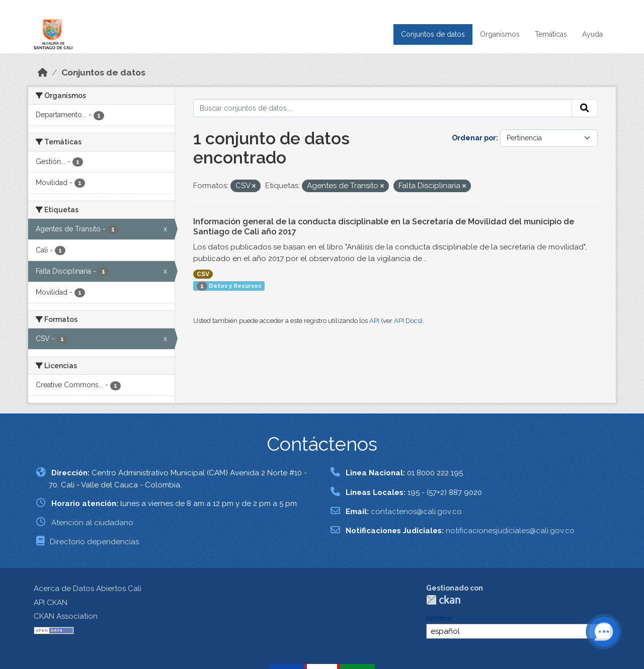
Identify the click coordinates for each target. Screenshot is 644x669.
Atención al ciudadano (92, 523)
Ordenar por (474, 138)
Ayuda (592, 34)
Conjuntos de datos (433, 34)
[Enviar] (585, 108)
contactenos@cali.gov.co (416, 512)
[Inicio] (43, 72)
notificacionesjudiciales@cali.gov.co (510, 531)
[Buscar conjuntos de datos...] (383, 108)
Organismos (500, 34)
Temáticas (551, 34)
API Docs (407, 321)
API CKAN (51, 603)
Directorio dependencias (94, 542)
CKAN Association (66, 616)
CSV (203, 274)
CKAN (443, 600)
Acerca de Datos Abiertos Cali (88, 589)
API (374, 321)
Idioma (439, 618)
